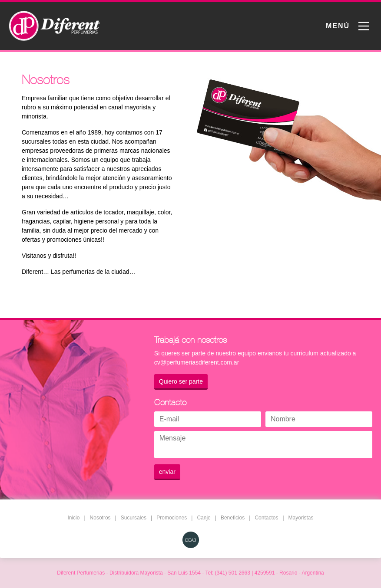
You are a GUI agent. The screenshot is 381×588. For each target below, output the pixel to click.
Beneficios (233, 518)
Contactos (266, 518)
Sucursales (134, 518)
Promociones (172, 518)
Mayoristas (301, 518)
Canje (204, 518)
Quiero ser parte (181, 381)
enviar (167, 472)
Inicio (73, 518)
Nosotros (100, 518)
